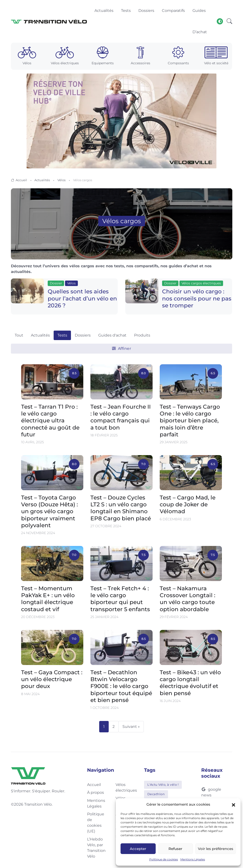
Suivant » (131, 727)
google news (211, 792)
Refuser (175, 849)
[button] (234, 804)
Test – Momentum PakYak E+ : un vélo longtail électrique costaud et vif (48, 599)
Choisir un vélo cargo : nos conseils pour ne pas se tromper (197, 298)
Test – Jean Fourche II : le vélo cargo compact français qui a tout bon (121, 417)
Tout (19, 335)
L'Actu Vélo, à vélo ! (163, 785)
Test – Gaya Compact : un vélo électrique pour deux (52, 679)
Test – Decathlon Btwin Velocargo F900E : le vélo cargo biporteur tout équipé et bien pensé (121, 686)
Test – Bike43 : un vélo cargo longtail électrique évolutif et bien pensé (190, 683)
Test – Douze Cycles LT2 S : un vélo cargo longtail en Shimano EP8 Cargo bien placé (121, 508)
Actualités (42, 180)
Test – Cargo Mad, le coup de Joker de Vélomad (188, 504)
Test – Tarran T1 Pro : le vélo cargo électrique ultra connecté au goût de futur (50, 420)
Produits (142, 335)
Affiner (122, 349)
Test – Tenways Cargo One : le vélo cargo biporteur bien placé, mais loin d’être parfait (190, 420)
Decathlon (156, 794)
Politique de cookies (164, 859)
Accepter (138, 849)
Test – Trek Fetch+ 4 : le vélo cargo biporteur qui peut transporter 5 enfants (120, 599)
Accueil (21, 180)
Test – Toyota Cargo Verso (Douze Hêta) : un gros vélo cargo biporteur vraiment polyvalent (49, 511)
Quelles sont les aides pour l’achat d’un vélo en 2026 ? (82, 298)
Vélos (61, 180)
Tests (62, 335)
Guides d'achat (112, 335)
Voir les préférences (216, 849)
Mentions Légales (193, 859)
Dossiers (83, 335)
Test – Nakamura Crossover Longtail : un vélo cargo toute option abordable (187, 599)
